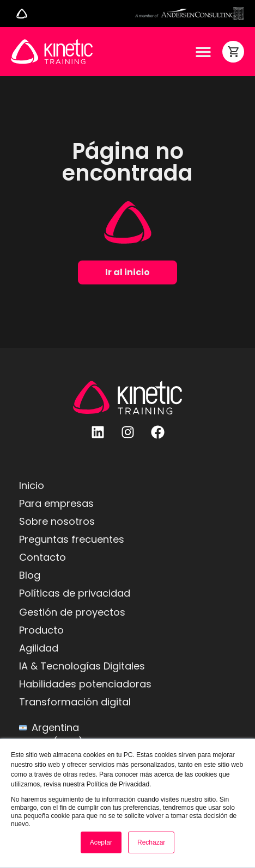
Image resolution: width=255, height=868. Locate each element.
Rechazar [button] (151, 842)
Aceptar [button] (101, 842)
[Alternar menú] (22, 14)
